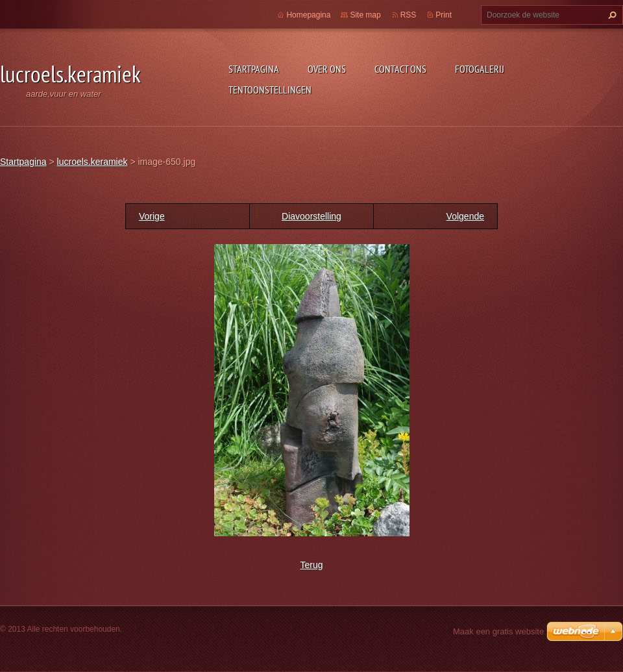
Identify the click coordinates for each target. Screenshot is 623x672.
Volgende (465, 216)
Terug (311, 565)
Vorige (152, 216)
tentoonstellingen (270, 90)
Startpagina (254, 69)
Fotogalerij (480, 69)
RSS (409, 15)
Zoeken (611, 15)
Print (444, 15)
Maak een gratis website (498, 631)
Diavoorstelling (311, 216)
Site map (365, 15)
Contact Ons (400, 69)
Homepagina (308, 15)
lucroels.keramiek (92, 162)
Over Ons (327, 69)
